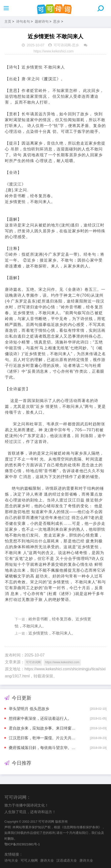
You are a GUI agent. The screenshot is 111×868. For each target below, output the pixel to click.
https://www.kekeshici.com (54, 51)
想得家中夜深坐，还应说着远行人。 (40, 718)
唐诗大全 (47, 860)
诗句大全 (11, 860)
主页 (8, 21)
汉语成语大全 (67, 860)
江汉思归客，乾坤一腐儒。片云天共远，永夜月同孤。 (42, 738)
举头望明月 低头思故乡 (29, 709)
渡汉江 (50, 79)
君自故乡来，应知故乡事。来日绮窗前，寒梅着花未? (42, 728)
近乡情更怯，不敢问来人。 (52, 633)
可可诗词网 (62, 45)
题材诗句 (42, 21)
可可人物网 (29, 860)
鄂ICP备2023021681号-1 (22, 844)
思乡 (57, 21)
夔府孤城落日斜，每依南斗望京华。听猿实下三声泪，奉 (42, 748)
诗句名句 (23, 21)
